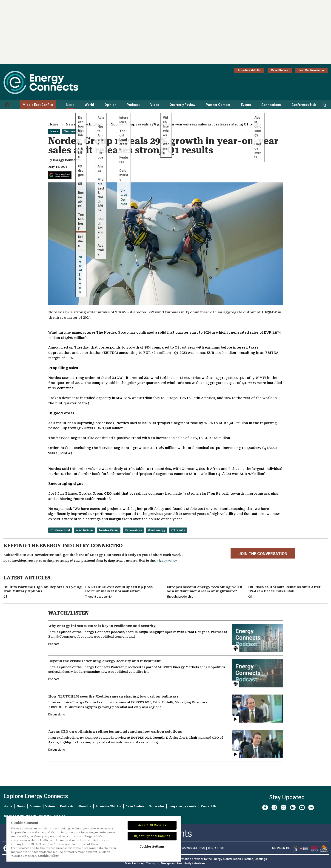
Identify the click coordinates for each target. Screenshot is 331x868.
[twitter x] (284, 807)
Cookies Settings (193, 848)
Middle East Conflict (38, 105)
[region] (94, 839)
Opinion (110, 105)
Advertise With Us (249, 70)
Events (246, 105)
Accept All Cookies (152, 825)
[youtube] (302, 807)
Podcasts (67, 806)
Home (53, 124)
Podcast (133, 105)
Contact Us (209, 806)
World (89, 105)
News (70, 105)
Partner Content (218, 105)
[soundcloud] (311, 807)
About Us (85, 806)
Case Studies (280, 70)
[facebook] (265, 807)
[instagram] (274, 807)
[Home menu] (7, 105)
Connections (271, 105)
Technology (93, 124)
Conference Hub (304, 105)
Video (155, 105)
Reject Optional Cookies (152, 836)
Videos (50, 806)
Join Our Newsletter (311, 70)
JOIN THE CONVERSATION (263, 554)
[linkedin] (293, 807)
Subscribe (156, 806)
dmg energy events (182, 806)
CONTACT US (216, 848)
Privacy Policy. (166, 561)
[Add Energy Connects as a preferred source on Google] (60, 175)
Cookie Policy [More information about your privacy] (48, 856)
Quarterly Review (182, 105)
